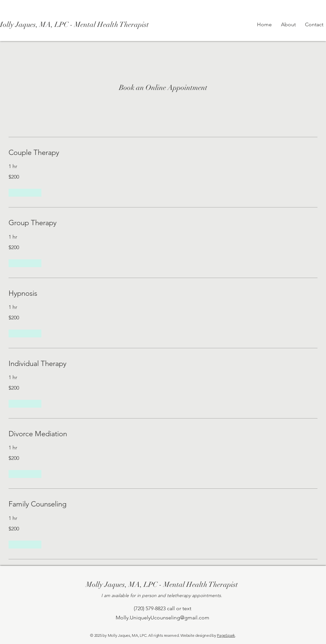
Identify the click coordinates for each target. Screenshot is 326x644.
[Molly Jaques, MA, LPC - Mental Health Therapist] (162, 585)
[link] (163, 152)
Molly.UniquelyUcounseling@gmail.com (163, 618)
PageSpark (226, 635)
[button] (25, 193)
